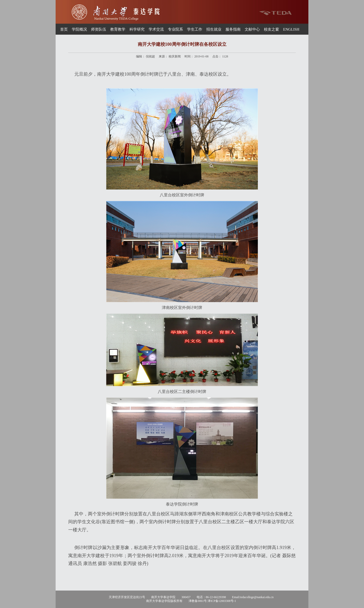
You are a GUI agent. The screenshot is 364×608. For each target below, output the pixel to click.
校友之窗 (271, 29)
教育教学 (118, 29)
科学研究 (137, 29)
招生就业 (214, 29)
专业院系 (175, 29)
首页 (64, 29)
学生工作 (195, 29)
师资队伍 (99, 29)
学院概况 (79, 29)
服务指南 (233, 29)
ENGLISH (291, 29)
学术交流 (156, 29)
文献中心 (252, 29)
